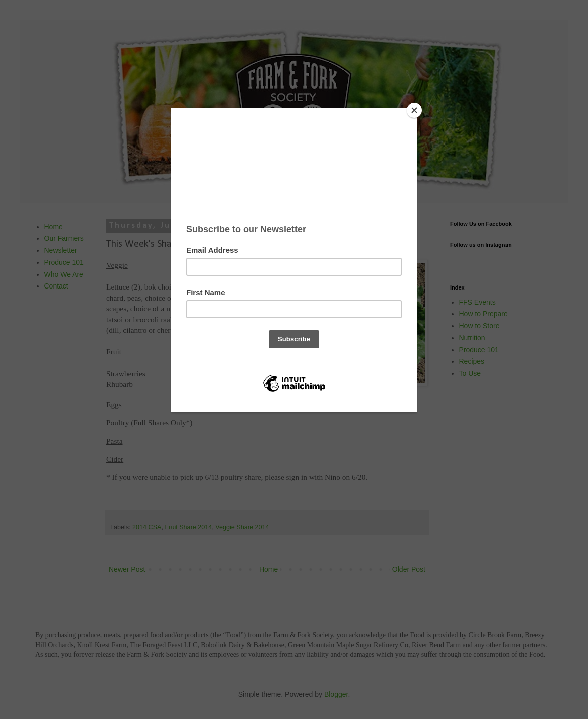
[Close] (414, 110)
